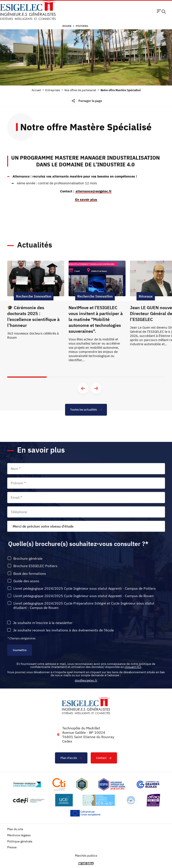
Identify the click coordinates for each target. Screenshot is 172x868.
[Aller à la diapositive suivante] (96, 389)
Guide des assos (26, 581)
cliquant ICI (133, 667)
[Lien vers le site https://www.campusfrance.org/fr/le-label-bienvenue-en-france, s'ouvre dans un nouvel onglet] (131, 800)
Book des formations (30, 574)
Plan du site (15, 829)
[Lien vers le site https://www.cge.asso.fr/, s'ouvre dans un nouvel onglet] (148, 784)
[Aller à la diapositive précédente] (83, 389)
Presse (12, 847)
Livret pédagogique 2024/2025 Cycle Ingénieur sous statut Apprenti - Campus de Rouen (83, 596)
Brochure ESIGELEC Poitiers (35, 566)
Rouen (67, 26)
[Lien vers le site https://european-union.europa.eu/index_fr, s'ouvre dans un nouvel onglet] (86, 813)
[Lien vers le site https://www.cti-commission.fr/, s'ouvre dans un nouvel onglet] (59, 784)
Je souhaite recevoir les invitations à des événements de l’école (63, 630)
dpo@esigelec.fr (86, 680)
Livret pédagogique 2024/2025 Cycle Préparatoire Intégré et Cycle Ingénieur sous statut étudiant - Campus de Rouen (84, 605)
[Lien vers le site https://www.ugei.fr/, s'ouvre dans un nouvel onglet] (64, 800)
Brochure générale (28, 559)
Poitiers (82, 26)
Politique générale (20, 841)
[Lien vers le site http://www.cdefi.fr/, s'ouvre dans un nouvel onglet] (29, 800)
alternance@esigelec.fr (94, 191)
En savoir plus (86, 200)
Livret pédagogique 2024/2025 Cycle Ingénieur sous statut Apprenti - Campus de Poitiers (85, 588)
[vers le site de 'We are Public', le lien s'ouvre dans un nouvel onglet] (86, 864)
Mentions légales (19, 835)
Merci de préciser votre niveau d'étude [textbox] (43, 526)
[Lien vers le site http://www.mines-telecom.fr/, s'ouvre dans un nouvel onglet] (27, 784)
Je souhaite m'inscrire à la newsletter (43, 623)
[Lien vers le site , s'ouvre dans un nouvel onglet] (82, 784)
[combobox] (86, 526)
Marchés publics (86, 856)
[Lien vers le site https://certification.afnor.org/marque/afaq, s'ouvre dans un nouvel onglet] (153, 800)
